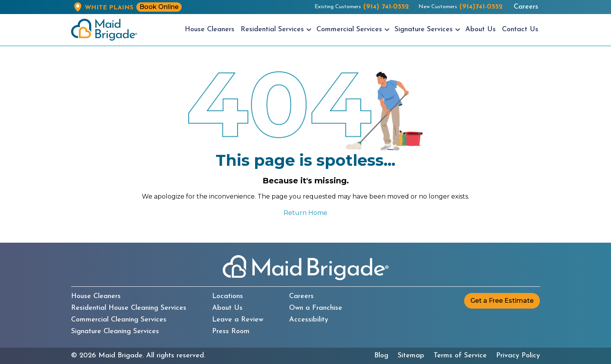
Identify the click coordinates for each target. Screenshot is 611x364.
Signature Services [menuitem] (424, 29)
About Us (227, 308)
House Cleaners (96, 297)
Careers (526, 7)
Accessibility (309, 320)
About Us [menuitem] (481, 29)
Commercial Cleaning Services (119, 320)
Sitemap (411, 356)
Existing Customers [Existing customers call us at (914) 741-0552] (362, 7)
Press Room (231, 332)
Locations (228, 297)
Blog (381, 356)
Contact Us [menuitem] (520, 29)
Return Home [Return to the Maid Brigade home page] (305, 213)
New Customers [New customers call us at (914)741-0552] (461, 7)
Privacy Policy (518, 356)
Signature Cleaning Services (115, 332)
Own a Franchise (316, 308)
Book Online (159, 7)
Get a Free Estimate (502, 301)
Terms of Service (460, 356)
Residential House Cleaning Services (129, 308)
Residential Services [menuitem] (272, 29)
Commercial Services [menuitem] (349, 29)
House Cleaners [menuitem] (210, 29)
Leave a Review (238, 320)
